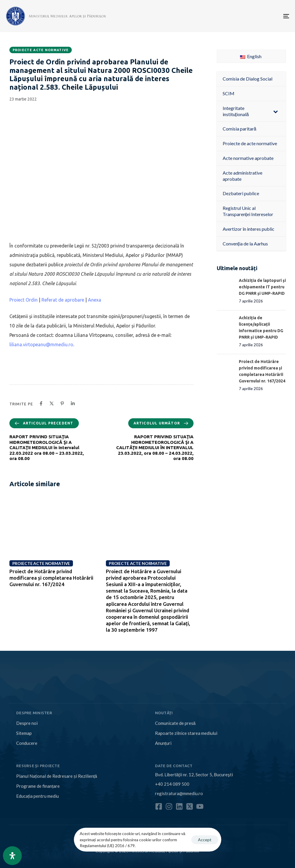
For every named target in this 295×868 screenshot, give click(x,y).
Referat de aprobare (63, 300)
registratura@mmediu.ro (179, 793)
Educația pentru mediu (37, 796)
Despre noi (27, 723)
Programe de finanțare (38, 786)
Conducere (27, 743)
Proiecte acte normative (41, 50)
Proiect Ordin (24, 300)
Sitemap (24, 733)
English (251, 56)
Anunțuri (163, 743)
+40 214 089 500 (172, 784)
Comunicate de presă (175, 723)
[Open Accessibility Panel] (12, 856)
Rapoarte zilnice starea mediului (186, 733)
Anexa (95, 300)
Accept (205, 840)
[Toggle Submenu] (276, 111)
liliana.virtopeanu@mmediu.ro (41, 344)
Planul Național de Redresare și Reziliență (57, 776)
